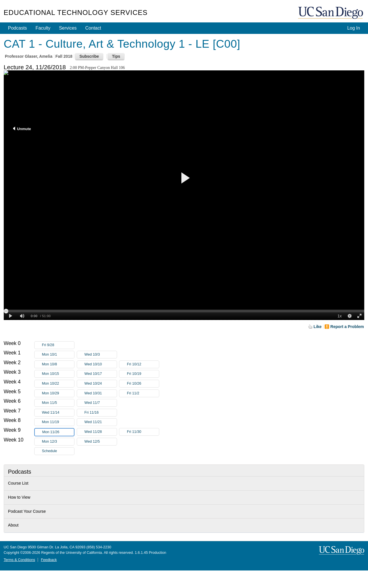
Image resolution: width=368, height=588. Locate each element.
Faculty (43, 28)
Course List (18, 483)
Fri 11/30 (143, 432)
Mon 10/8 (58, 364)
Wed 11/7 (101, 403)
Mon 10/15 (58, 374)
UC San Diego (331, 13)
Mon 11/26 (58, 432)
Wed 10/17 (101, 374)
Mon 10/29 (58, 393)
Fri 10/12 (143, 364)
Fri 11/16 (101, 413)
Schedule (50, 451)
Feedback (49, 560)
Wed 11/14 (58, 413)
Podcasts (18, 28)
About (13, 525)
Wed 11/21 (101, 422)
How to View (19, 497)
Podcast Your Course (27, 511)
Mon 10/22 (58, 384)
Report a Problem (347, 327)
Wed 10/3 (101, 355)
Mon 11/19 (58, 422)
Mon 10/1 (58, 355)
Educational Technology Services (76, 12)
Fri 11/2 (143, 393)
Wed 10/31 (101, 393)
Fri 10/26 (143, 384)
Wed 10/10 (101, 364)
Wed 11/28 (101, 432)
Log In (354, 28)
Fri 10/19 (143, 374)
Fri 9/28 (58, 345)
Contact (93, 28)
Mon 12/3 (58, 442)
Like (318, 327)
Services (68, 28)
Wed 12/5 (101, 442)
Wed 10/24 (101, 384)
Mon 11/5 (58, 403)
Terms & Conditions (19, 560)
